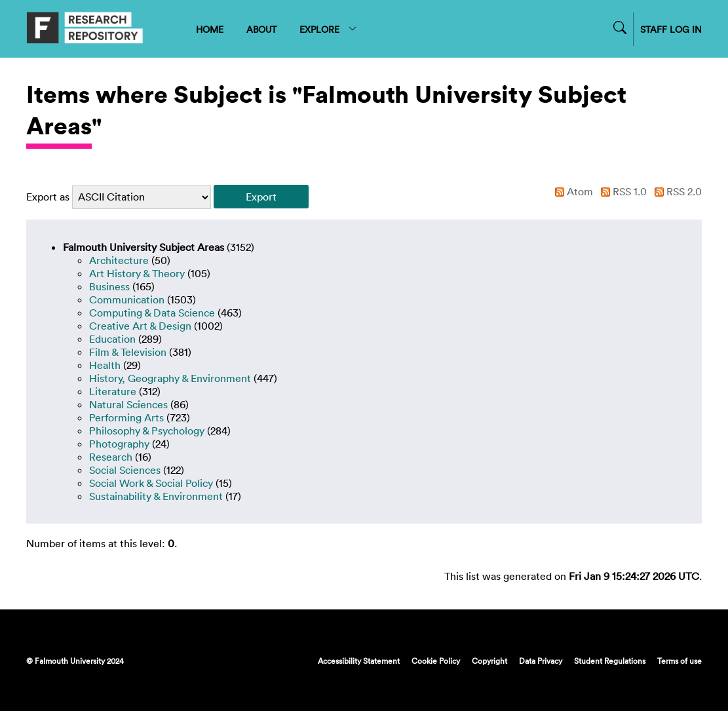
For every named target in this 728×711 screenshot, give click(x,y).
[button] (261, 197)
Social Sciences (125, 470)
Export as (48, 197)
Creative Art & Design (140, 326)
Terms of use (680, 661)
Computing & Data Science (152, 313)
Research (111, 457)
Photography (119, 444)
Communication (127, 299)
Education (112, 339)
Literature (113, 391)
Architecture (119, 260)
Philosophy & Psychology (147, 431)
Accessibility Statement (359, 661)
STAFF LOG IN (671, 29)
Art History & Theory (137, 273)
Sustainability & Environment (156, 496)
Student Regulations (610, 661)
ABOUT (261, 29)
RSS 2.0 (676, 191)
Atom (571, 191)
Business (109, 286)
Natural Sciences (128, 404)
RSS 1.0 (621, 191)
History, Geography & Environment (170, 378)
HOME (210, 29)
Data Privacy (541, 661)
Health (105, 365)
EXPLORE (329, 29)
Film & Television (128, 352)
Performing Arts (126, 417)
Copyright (489, 661)
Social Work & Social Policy (151, 483)
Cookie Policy (436, 661)
